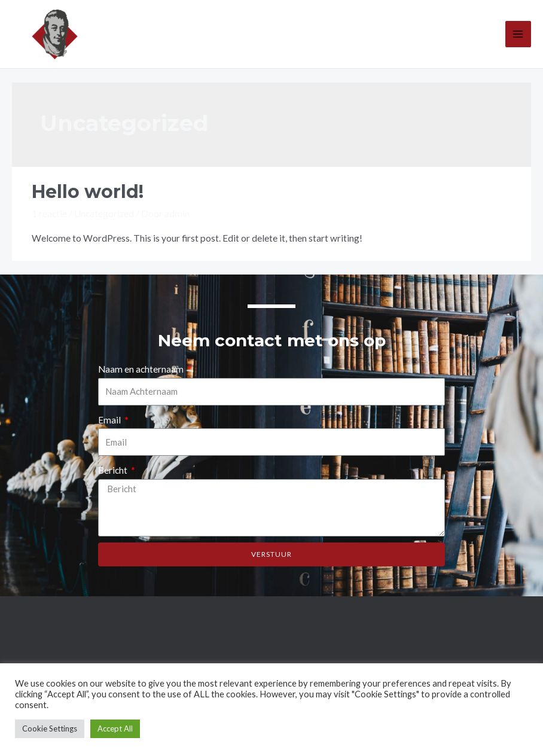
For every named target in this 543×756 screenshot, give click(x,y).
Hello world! (88, 192)
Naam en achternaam (142, 369)
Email (110, 420)
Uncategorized (104, 214)
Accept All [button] (115, 728)
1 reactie (49, 214)
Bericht (114, 470)
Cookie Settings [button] (50, 728)
